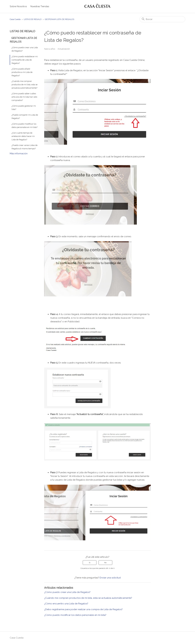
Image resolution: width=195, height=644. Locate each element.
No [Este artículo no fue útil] (105, 563)
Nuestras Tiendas (40, 6)
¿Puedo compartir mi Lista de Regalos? (25, 117)
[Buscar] (162, 19)
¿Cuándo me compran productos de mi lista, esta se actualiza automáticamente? (25, 85)
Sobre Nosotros (18, 6)
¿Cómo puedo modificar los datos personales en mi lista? (25, 126)
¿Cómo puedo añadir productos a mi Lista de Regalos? (22, 72)
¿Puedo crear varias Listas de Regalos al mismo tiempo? (25, 147)
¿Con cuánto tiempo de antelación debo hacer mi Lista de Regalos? (23, 136)
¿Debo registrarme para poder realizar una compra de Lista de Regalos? (83, 609)
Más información (19, 154)
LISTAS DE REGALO (33, 19)
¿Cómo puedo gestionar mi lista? (24, 108)
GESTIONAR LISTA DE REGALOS (59, 19)
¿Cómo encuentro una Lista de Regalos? (66, 604)
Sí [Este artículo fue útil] (90, 563)
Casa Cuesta (15, 19)
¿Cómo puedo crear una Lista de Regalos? (25, 49)
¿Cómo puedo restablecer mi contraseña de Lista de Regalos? (25, 60)
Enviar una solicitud (110, 578)
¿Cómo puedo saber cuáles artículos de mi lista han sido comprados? (24, 97)
